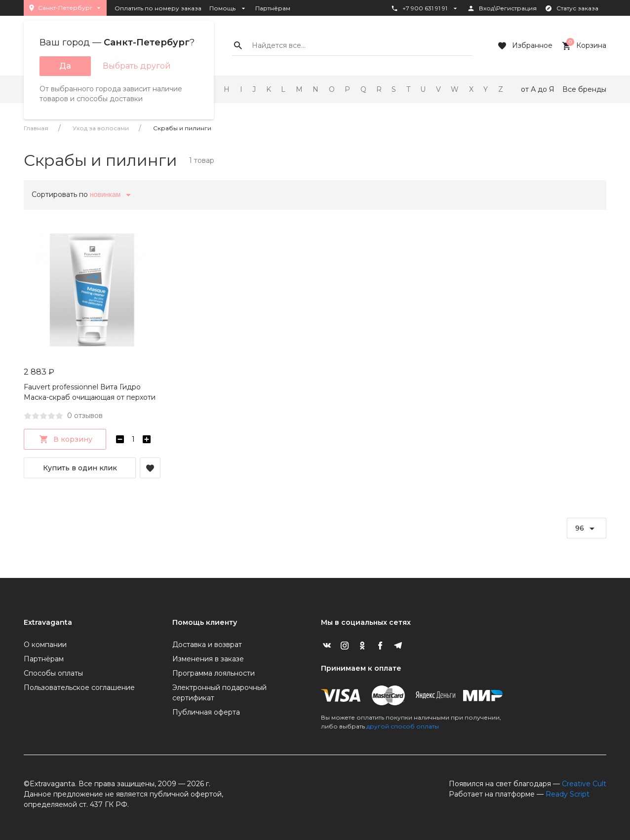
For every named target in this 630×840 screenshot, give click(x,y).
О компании (45, 645)
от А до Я (538, 89)
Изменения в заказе (208, 659)
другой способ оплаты (403, 726)
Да (65, 66)
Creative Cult (584, 784)
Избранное (524, 46)
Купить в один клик (80, 468)
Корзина (583, 46)
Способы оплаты (53, 673)
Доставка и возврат (207, 645)
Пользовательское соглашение (79, 687)
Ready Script (568, 794)
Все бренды (584, 89)
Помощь (228, 8)
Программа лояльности (214, 673)
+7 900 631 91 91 (425, 8)
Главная (36, 128)
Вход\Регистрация (502, 8)
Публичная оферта (206, 712)
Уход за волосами (101, 128)
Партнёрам (273, 8)
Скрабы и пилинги (182, 128)
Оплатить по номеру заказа (158, 8)
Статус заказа (571, 8)
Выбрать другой (137, 66)
